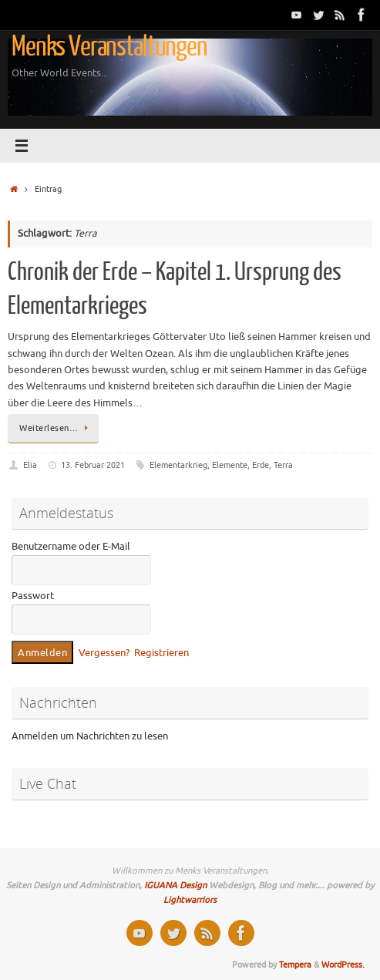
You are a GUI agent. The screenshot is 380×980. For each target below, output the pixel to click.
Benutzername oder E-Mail (71, 547)
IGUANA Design (175, 885)
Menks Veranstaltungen (109, 47)
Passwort (33, 596)
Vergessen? (104, 653)
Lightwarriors (190, 900)
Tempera (295, 965)
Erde (261, 465)
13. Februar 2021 (93, 465)
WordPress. (343, 965)
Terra (283, 465)
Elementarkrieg (178, 465)
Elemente (230, 465)
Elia (30, 465)
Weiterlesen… (56, 428)
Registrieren (161, 653)
